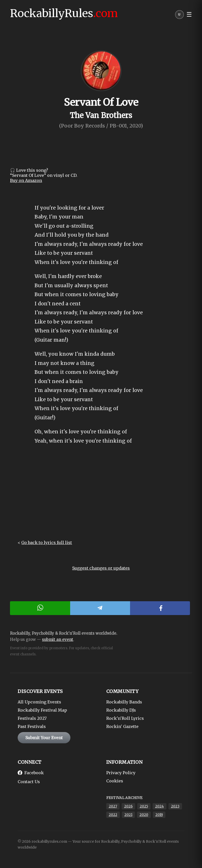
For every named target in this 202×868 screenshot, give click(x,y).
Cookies (115, 781)
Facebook (31, 773)
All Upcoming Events (39, 702)
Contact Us (29, 782)
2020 (144, 815)
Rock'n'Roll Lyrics (125, 718)
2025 (144, 806)
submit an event (58, 639)
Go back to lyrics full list (47, 542)
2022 (113, 815)
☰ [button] (189, 15)
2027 (113, 806)
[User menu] (179, 16)
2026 (128, 806)
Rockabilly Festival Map (42, 710)
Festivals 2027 (32, 718)
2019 (159, 815)
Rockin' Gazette (122, 726)
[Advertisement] (101, 496)
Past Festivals (32, 726)
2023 (175, 806)
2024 (160, 806)
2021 (128, 815)
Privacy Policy (121, 773)
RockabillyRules (64, 13)
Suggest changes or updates (101, 568)
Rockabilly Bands (124, 702)
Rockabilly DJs (121, 710)
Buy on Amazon (26, 180)
